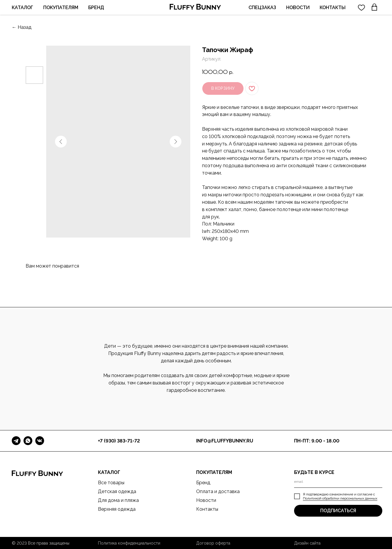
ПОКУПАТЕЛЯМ (61, 8)
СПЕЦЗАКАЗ (262, 8)
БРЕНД (96, 8)
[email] (338, 482)
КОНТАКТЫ (333, 8)
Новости (206, 500)
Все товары (111, 483)
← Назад (22, 27)
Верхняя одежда (117, 509)
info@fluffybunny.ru (225, 441)
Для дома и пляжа (118, 500)
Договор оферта (213, 543)
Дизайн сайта (307, 543)
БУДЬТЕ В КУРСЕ (314, 472)
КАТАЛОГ (22, 8)
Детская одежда (117, 491)
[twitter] (361, 7)
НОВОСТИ (298, 8)
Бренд (203, 483)
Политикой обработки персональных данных (340, 498)
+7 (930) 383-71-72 (119, 441)
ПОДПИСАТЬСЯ (338, 511)
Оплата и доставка (218, 491)
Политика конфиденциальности (129, 543)
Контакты (207, 509)
